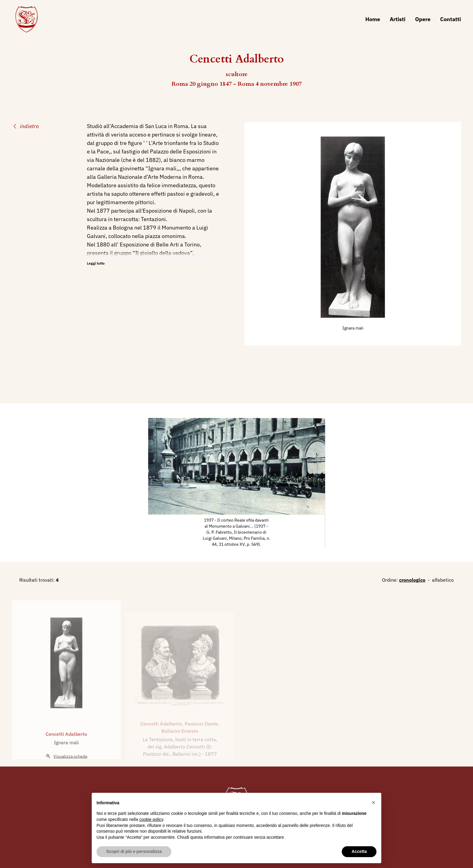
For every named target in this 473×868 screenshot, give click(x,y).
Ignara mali (353, 328)
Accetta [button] (359, 851)
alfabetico (443, 580)
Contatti (451, 19)
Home (373, 19)
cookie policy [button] (151, 819)
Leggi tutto (96, 263)
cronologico (412, 580)
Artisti (398, 19)
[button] (373, 802)
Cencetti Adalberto (66, 747)
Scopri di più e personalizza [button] (134, 851)
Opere (423, 19)
